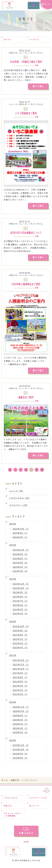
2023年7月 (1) (20, 603)
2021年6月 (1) (20, 684)
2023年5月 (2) (20, 612)
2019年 (13, 742)
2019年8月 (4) (20, 760)
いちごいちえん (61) (19, 500)
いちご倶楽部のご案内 (26, 114)
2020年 (13, 704)
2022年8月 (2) (20, 637)
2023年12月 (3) (21, 586)
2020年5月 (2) (20, 726)
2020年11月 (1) (21, 709)
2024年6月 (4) (20, 565)
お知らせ (13, 53)
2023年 (13, 581)
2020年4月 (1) (20, 731)
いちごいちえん (36, 53)
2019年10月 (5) (21, 752)
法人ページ (34, 808)
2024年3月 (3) (20, 573)
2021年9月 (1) (20, 675)
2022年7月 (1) (20, 641)
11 (26, 472)
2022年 (13, 624)
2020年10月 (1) (21, 713)
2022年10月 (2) (21, 629)
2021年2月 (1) (20, 696)
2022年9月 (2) (20, 633)
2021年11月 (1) (21, 667)
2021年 (13, 657)
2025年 (13, 526)
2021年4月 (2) (20, 688)
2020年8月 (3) (20, 722)
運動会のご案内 (26, 399)
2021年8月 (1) (20, 680)
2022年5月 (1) (20, 646)
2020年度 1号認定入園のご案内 (26, 62)
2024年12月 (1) (21, 552)
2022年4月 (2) (20, 650)
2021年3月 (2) (20, 692)
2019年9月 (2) (20, 756)
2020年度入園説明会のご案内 (26, 285)
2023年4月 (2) (20, 616)
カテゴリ (8, 40)
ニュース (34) (16, 493)
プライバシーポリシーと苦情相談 (13, 818)
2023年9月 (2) (20, 595)
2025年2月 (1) (20, 539)
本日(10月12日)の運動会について (26, 234)
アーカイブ (34, 40)
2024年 (13, 547)
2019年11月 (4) (21, 747)
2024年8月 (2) (20, 561)
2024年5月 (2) (20, 569)
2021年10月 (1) (21, 671)
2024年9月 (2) (20, 556)
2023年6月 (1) (20, 607)
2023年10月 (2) (21, 590)
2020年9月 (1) (20, 718)
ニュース (23, 53)
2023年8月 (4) (20, 599)
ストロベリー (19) (18, 507)
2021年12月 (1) (21, 662)
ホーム (5, 782)
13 (37, 472)
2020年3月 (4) (20, 735)
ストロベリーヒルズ (39, 800)
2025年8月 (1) (20, 535)
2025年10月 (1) (21, 531)
